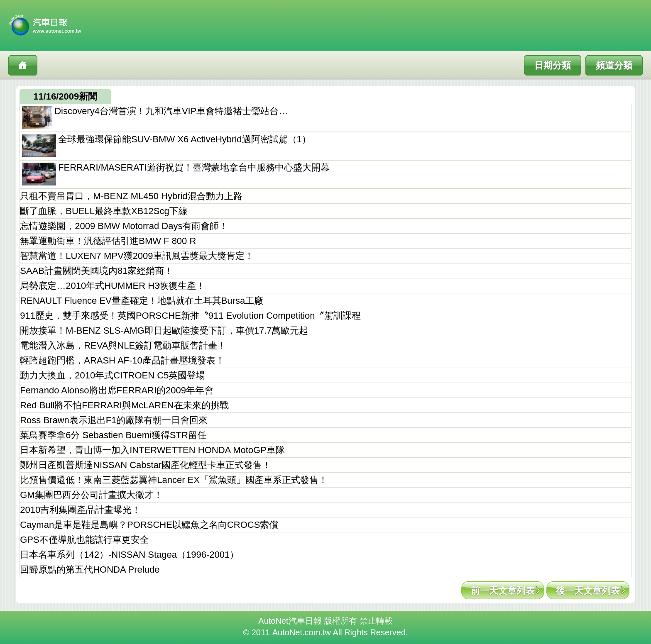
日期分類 (553, 65)
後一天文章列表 (588, 591)
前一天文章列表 (503, 591)
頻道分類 (614, 65)
